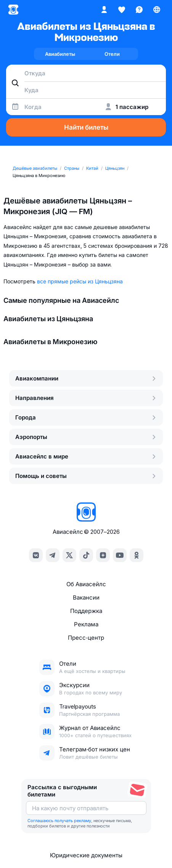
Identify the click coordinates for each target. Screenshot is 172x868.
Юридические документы (86, 855)
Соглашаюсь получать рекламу (59, 821)
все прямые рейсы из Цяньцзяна (80, 281)
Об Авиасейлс (86, 584)
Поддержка (86, 611)
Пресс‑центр (86, 638)
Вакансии (86, 597)
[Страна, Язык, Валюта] (157, 10)
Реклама (86, 624)
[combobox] (86, 73)
